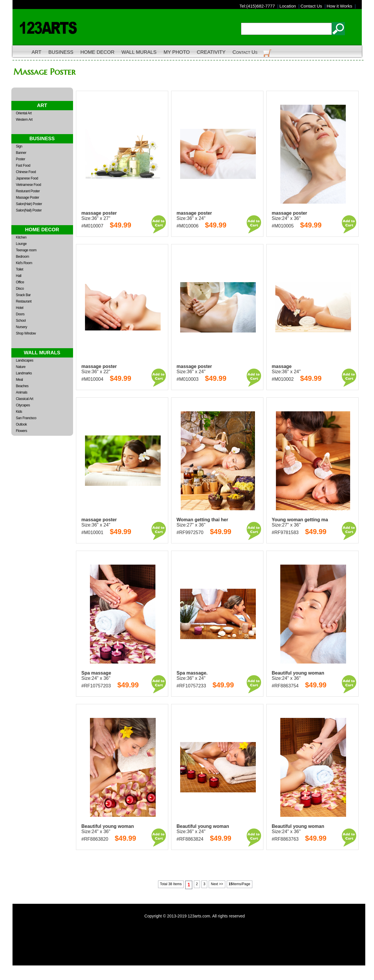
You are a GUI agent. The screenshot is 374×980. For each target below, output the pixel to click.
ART (37, 52)
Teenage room (26, 250)
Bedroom (23, 257)
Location (289, 6)
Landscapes (25, 360)
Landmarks (24, 373)
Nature (21, 367)
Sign (19, 146)
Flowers (22, 431)
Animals (22, 392)
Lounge (21, 244)
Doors (20, 314)
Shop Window (26, 333)
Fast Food (23, 166)
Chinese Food (26, 172)
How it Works (341, 6)
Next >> (217, 884)
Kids (19, 412)
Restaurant (24, 301)
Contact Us (312, 6)
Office (20, 282)
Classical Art (25, 399)
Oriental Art (24, 113)
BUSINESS (61, 52)
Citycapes (23, 405)
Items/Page (240, 884)
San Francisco (26, 418)
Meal (20, 380)
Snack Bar (23, 295)
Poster (21, 159)
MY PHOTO (177, 52)
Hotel (20, 308)
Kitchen (21, 237)
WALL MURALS (139, 52)
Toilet (20, 269)
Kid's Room (24, 263)
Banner (21, 153)
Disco (20, 289)
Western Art (24, 120)
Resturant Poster (28, 191)
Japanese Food (27, 178)
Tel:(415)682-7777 (258, 6)
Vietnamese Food (29, 185)
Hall (19, 276)
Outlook (22, 424)
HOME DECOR (97, 52)
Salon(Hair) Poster (29, 204)
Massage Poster (28, 198)
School (21, 321)
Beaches (22, 386)
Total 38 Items (171, 884)
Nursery (22, 327)
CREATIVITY (211, 52)
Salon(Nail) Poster (29, 210)
